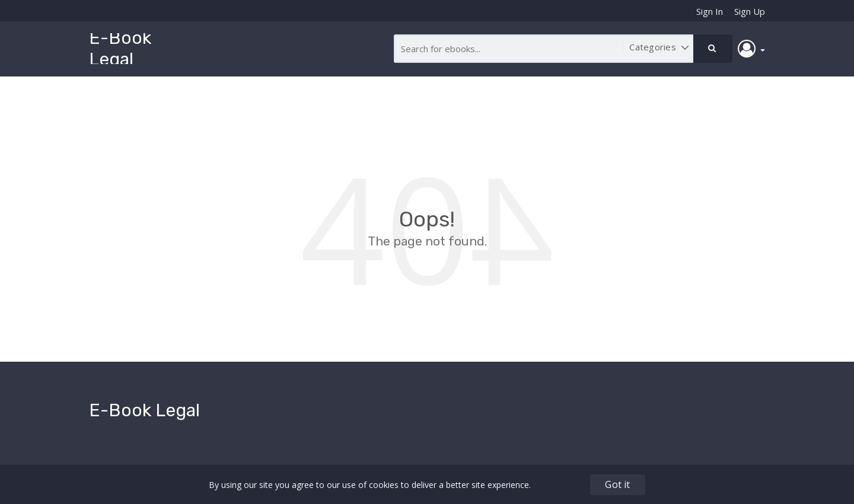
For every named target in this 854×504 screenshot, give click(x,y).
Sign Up (750, 11)
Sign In (710, 11)
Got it (617, 484)
